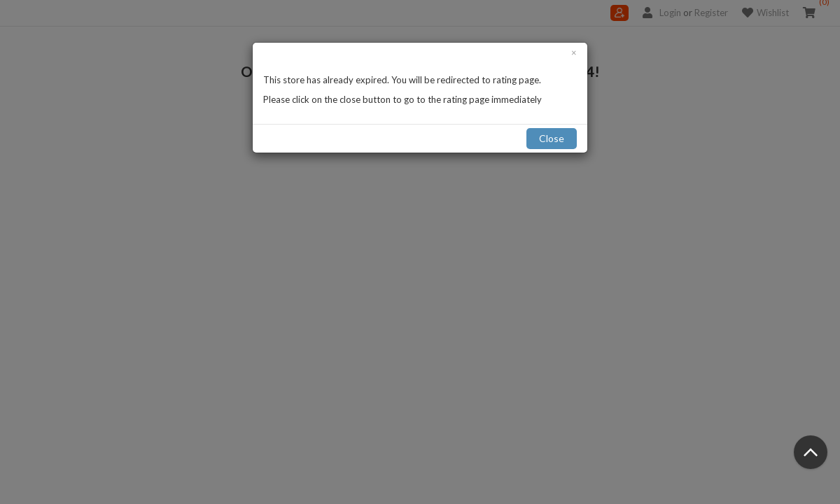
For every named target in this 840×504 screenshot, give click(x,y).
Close (552, 138)
